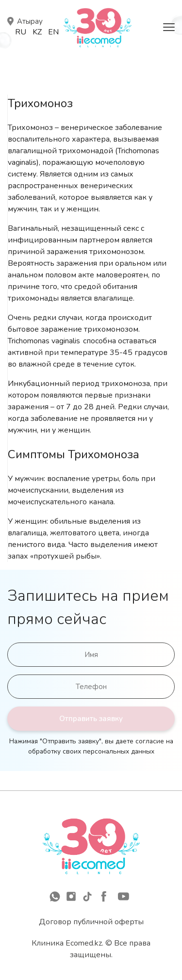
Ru (21, 32)
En (53, 32)
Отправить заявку (91, 719)
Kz (37, 32)
